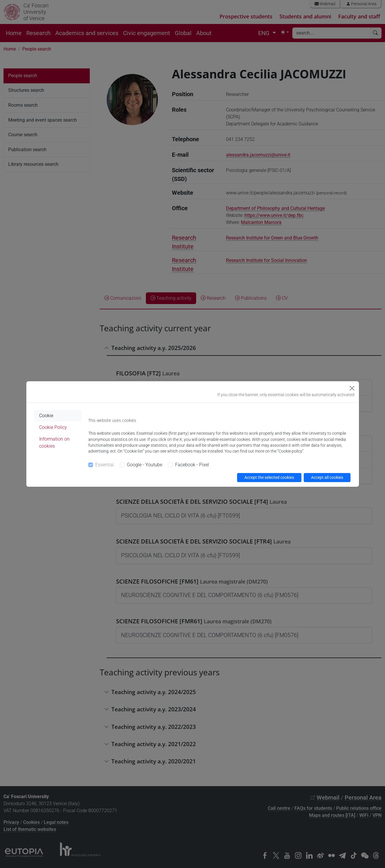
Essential (105, 465)
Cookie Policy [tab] (53, 427)
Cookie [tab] (46, 416)
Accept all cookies (327, 477)
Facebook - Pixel (192, 465)
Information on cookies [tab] (54, 442)
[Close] (352, 388)
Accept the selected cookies (269, 477)
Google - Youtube (145, 465)
